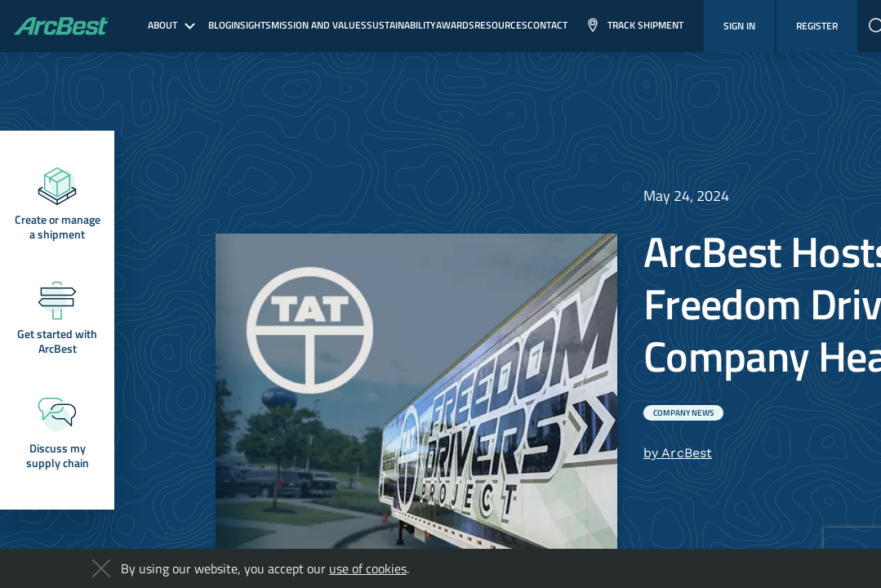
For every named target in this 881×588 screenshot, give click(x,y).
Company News (683, 413)
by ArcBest (678, 453)
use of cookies (368, 568)
